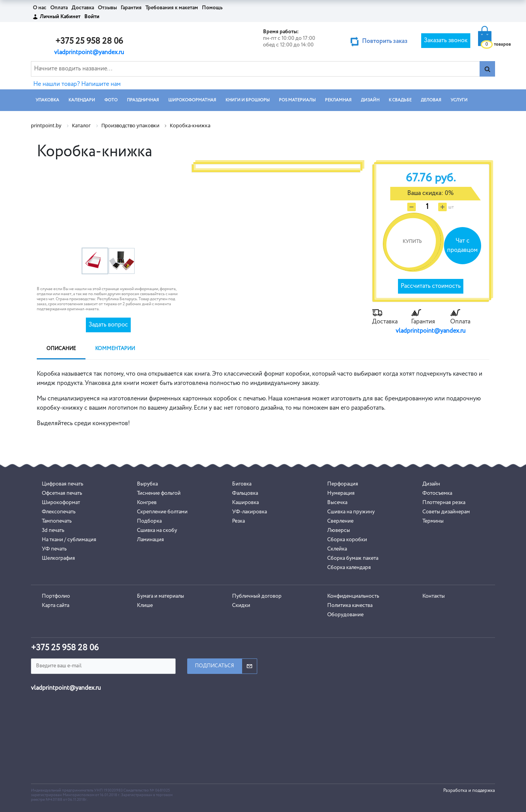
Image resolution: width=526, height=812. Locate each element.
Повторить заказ (385, 41)
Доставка (83, 8)
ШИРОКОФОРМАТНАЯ (192, 100)
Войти (92, 17)
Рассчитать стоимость (431, 286)
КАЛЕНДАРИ (82, 100)
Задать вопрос (108, 325)
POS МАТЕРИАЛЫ (297, 100)
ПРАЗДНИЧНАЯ (143, 100)
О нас (40, 8)
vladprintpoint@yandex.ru (89, 53)
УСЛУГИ (459, 100)
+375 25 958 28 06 (89, 41)
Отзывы (107, 8)
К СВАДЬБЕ (400, 100)
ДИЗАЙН (370, 100)
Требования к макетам (172, 8)
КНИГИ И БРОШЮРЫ (248, 100)
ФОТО (111, 100)
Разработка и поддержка (469, 791)
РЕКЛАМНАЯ (338, 100)
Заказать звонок (446, 41)
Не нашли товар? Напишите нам (77, 84)
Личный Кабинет (60, 17)
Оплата (59, 8)
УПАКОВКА (47, 100)
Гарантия (131, 8)
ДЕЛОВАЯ (431, 100)
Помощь (212, 8)
